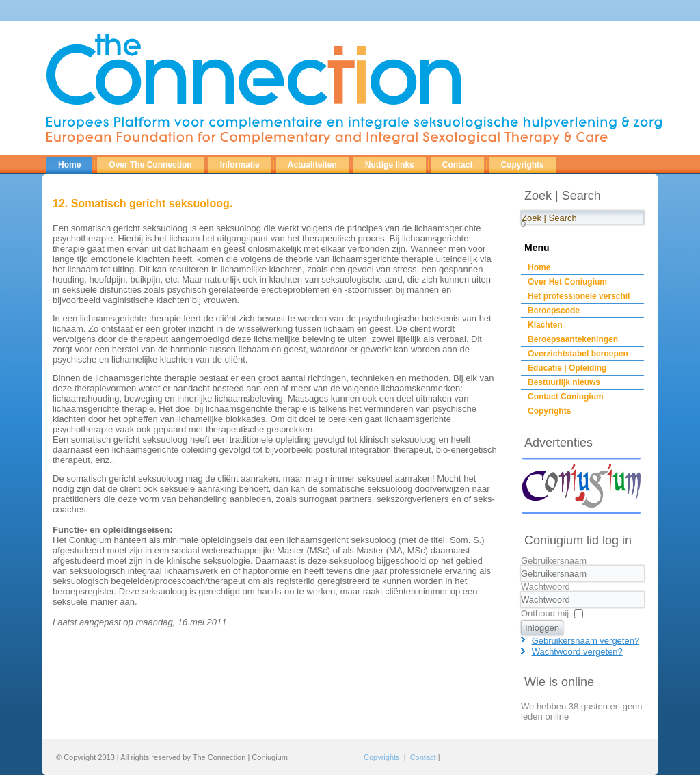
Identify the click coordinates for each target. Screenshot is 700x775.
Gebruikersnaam (554, 561)
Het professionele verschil (579, 296)
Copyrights (522, 165)
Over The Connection (150, 165)
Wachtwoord (546, 587)
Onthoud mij (545, 613)
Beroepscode (554, 311)
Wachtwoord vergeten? (577, 652)
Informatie (240, 165)
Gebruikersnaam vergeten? (586, 641)
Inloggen (542, 628)
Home (69, 165)
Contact (458, 165)
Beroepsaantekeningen (573, 339)
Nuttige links (390, 165)
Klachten (545, 325)
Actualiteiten (312, 165)
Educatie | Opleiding (567, 368)
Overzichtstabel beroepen (578, 354)
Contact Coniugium (566, 397)
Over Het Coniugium (567, 282)
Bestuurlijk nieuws (564, 382)
